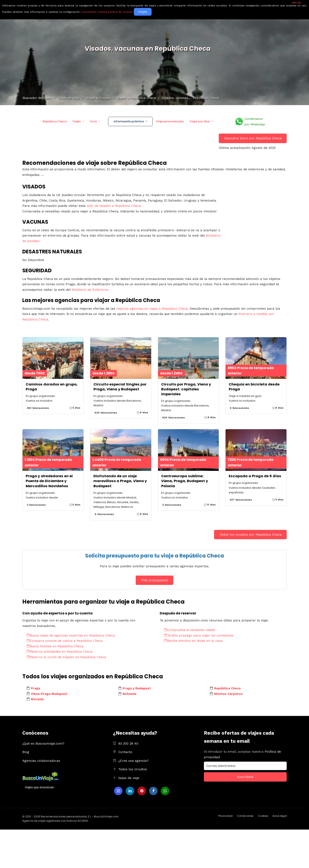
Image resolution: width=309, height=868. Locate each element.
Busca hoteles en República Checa (55, 646)
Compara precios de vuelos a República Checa (65, 641)
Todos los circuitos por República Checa (250, 535)
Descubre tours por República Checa (253, 138)
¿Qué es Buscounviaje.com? (43, 744)
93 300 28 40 (128, 744)
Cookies (263, 816)
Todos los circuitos (133, 769)
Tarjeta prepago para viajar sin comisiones (199, 635)
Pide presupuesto (155, 580)
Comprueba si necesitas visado (190, 630)
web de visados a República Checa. (114, 206)
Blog (26, 752)
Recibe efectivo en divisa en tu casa (193, 641)
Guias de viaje (129, 778)
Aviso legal (280, 816)
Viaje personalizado (170, 121)
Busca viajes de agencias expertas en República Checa (71, 635)
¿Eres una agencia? (133, 761)
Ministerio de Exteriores (90, 290)
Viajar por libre (200, 121)
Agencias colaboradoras (41, 761)
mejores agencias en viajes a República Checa (152, 309)
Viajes (77, 121)
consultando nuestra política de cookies (107, 12)
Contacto (125, 752)
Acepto (143, 12)
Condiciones (245, 816)
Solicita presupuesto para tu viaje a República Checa (155, 556)
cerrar (297, 3)
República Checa (55, 121)
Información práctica (129, 121)
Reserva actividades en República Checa (60, 652)
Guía (93, 121)
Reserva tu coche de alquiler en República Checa (66, 657)
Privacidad (225, 816)
